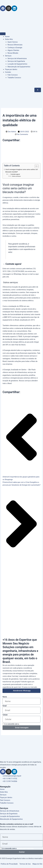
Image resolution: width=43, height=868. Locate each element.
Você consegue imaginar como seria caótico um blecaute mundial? (22, 171)
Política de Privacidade (28, 724)
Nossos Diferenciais (15, 45)
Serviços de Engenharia (16, 61)
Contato (8, 72)
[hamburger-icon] (3, 34)
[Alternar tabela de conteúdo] (35, 166)
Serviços (8, 56)
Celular (5, 715)
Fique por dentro (11, 69)
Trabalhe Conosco (14, 78)
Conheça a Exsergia (15, 48)
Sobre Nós (9, 39)
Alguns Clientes (13, 50)
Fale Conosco (13, 75)
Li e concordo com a (20, 724)
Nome (5, 697)
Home (7, 37)
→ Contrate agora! (14, 174)
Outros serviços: (16, 176)
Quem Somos (13, 42)
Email (5, 706)
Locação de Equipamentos (17, 64)
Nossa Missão (13, 53)
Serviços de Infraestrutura (17, 58)
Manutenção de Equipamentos (19, 67)
